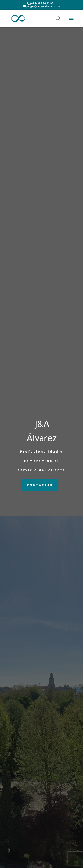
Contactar (40, 485)
